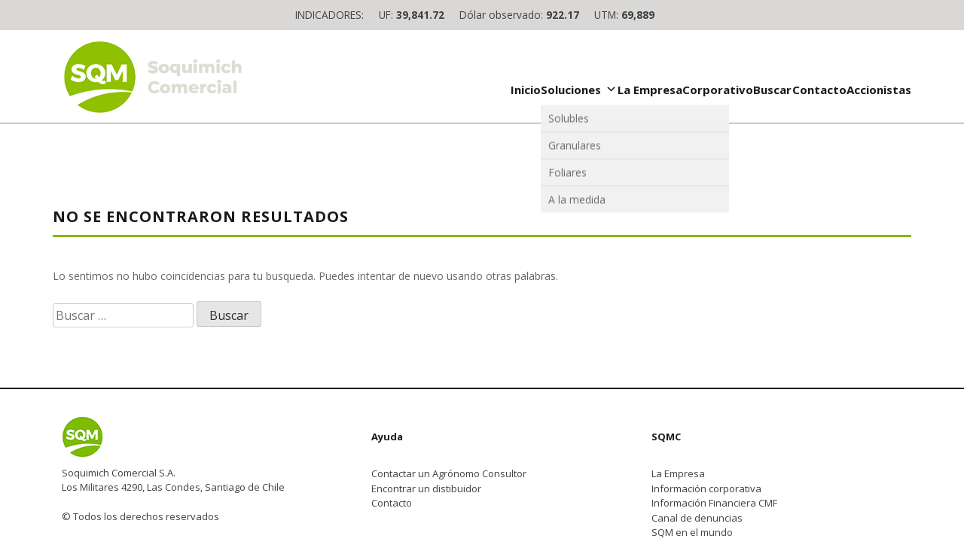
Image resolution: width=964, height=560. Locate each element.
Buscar (772, 90)
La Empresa (650, 90)
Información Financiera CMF (714, 503)
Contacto (819, 90)
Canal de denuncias (697, 518)
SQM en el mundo (692, 532)
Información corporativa (706, 488)
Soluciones (579, 90)
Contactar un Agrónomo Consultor (449, 473)
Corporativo (718, 90)
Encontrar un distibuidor (426, 488)
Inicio (526, 90)
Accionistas (879, 90)
